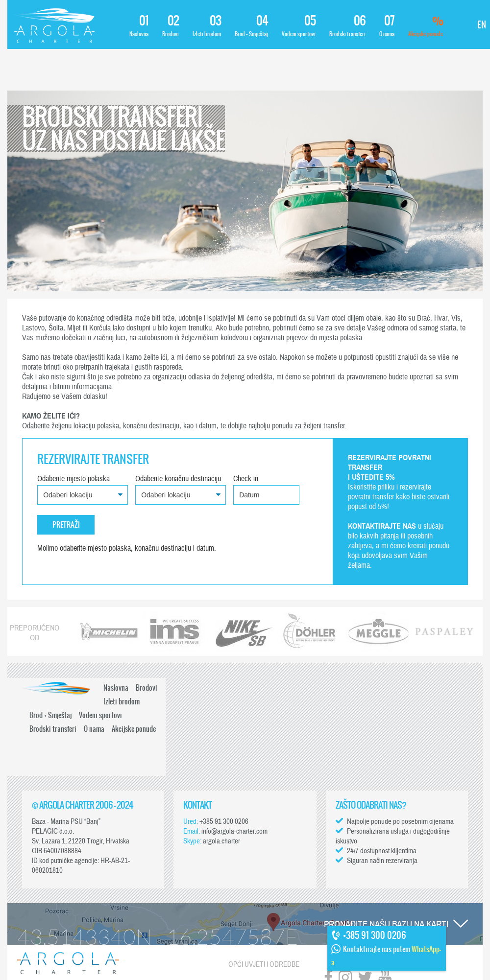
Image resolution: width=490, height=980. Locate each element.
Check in (246, 479)
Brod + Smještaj (251, 26)
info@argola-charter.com (234, 831)
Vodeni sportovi (299, 26)
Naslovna (139, 26)
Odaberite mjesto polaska (73, 479)
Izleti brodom (207, 26)
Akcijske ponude (426, 26)
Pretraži (66, 525)
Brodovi (171, 26)
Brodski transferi (347, 26)
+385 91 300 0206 (224, 822)
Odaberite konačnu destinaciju (178, 479)
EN (482, 25)
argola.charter (221, 841)
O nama (387, 26)
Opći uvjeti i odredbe (264, 965)
